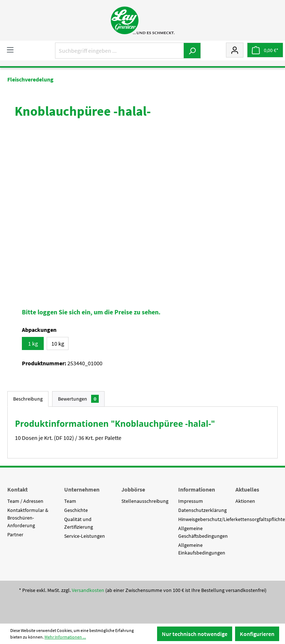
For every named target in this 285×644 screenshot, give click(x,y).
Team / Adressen (25, 501)
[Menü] (10, 49)
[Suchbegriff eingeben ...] (120, 51)
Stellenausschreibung (145, 501)
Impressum (191, 501)
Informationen (197, 489)
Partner (15, 534)
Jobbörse (133, 489)
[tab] (28, 399)
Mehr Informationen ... (65, 637)
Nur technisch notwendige (195, 634)
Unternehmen (82, 489)
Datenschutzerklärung (202, 510)
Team (70, 501)
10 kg (58, 343)
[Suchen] (192, 51)
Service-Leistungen (85, 536)
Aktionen (245, 501)
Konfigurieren (257, 634)
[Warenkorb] (265, 50)
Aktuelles (247, 489)
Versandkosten (88, 590)
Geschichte (76, 510)
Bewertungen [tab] (78, 399)
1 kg (33, 343)
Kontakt (17, 489)
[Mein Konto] (235, 50)
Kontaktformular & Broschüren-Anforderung (28, 518)
